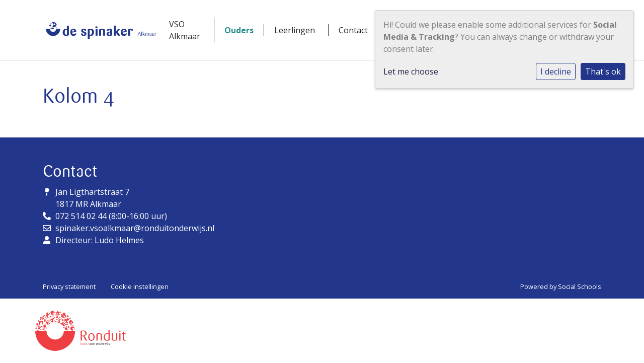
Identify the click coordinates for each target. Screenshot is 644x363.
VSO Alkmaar (185, 30)
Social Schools (580, 286)
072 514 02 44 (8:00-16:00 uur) (111, 216)
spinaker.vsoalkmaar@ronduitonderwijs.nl (135, 228)
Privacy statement (69, 286)
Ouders (239, 30)
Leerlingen (295, 30)
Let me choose (411, 71)
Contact (353, 30)
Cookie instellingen (140, 286)
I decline (556, 71)
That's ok (603, 71)
